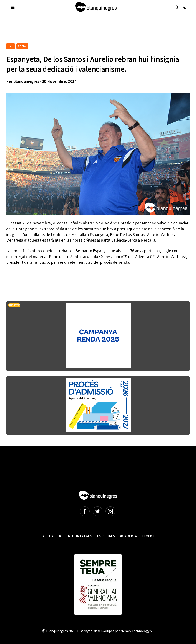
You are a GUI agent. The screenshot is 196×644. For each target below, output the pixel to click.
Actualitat (53, 536)
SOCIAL (22, 46)
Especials (106, 536)
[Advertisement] (85, 30)
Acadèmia (128, 536)
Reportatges (80, 536)
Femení (148, 536)
